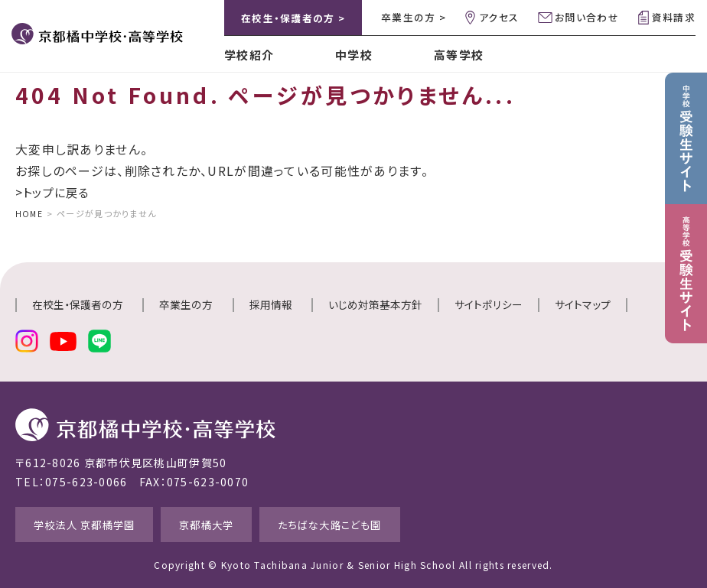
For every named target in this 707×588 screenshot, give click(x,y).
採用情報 (271, 304)
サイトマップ (583, 304)
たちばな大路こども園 (375, 522)
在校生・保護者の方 (78, 304)
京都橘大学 (234, 522)
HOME (29, 213)
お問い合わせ (587, 17)
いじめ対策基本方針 (375, 304)
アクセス (499, 17)
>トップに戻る (55, 192)
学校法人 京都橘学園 (95, 522)
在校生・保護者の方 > (293, 18)
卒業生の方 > (414, 17)
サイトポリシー (489, 304)
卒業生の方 (186, 304)
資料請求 (674, 17)
